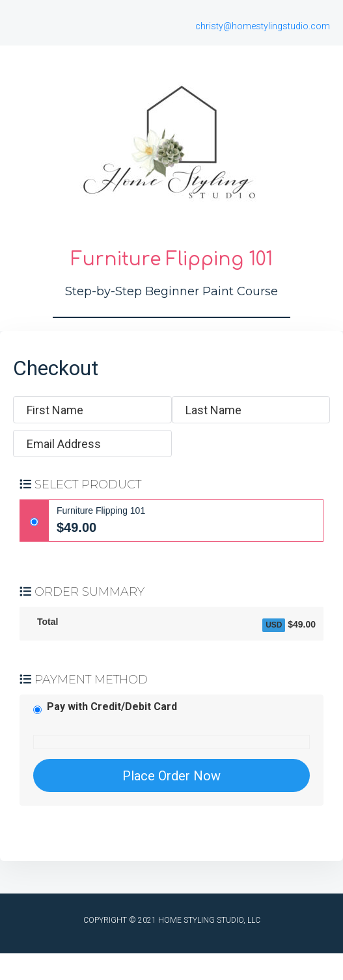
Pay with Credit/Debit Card (112, 707)
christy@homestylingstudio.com (263, 26)
